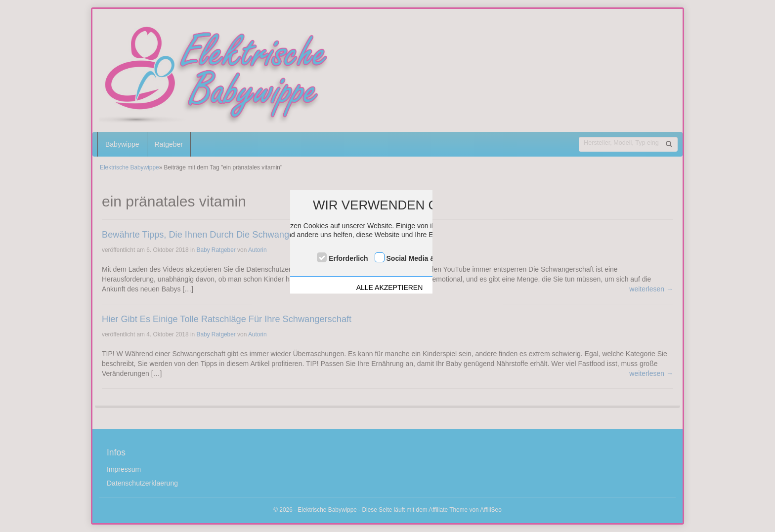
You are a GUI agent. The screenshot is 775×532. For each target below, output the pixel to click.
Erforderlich (348, 258)
